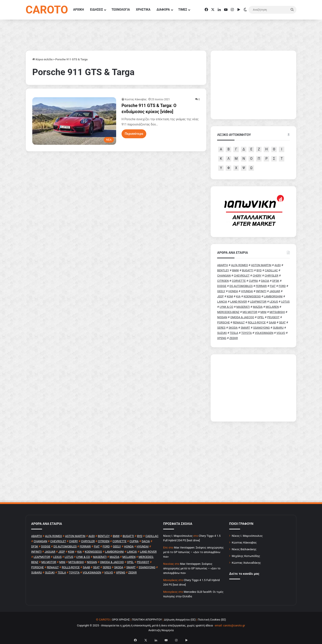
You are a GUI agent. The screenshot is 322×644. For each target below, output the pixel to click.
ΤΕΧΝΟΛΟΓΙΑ (121, 10)
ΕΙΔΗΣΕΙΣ (96, 10)
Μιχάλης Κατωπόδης (246, 556)
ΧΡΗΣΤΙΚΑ (143, 10)
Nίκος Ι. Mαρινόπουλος (178, 536)
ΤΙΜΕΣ (183, 10)
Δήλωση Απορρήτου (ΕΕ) (180, 620)
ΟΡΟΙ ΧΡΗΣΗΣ (121, 620)
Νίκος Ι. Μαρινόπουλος (247, 536)
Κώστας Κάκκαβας (136, 99)
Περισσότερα (134, 134)
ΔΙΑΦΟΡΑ (163, 10)
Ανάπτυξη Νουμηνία (161, 630)
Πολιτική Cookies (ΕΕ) (212, 620)
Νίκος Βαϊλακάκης (244, 549)
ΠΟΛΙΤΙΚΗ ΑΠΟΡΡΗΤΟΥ (147, 620)
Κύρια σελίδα (42, 59)
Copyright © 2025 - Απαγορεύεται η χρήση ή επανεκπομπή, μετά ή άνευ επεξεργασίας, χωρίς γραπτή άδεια (145, 625)
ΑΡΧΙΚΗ (79, 10)
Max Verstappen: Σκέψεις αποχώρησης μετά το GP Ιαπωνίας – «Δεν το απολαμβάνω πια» (193, 552)
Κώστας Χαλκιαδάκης (246, 563)
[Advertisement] (253, 388)
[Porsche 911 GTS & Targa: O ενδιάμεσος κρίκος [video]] (74, 121)
